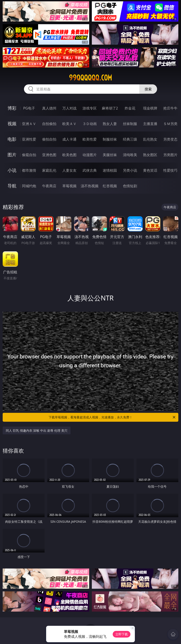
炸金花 (130, 108)
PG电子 (29, 108)
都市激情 (29, 170)
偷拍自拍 (49, 139)
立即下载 (122, 634)
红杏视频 (110, 186)
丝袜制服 (130, 124)
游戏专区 (90, 108)
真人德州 (49, 108)
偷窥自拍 (29, 155)
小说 (12, 170)
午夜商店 (49, 186)
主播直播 (150, 124)
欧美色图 (69, 155)
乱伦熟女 (150, 139)
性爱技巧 (170, 170)
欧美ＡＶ (69, 124)
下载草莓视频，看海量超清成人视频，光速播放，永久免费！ (112, 417)
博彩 (12, 108)
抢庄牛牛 (170, 108)
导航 (12, 186)
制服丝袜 (110, 139)
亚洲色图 (49, 155)
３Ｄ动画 (90, 124)
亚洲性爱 (29, 139)
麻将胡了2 (110, 108)
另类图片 (170, 155)
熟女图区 (150, 155)
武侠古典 (90, 170)
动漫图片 (90, 155)
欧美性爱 (90, 139)
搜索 (148, 89)
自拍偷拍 (49, 124)
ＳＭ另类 (170, 124)
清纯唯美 (130, 155)
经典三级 (130, 139)
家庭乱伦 (49, 170)
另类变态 (170, 139)
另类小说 (130, 170)
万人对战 (69, 108)
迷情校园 (110, 170)
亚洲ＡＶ (29, 124)
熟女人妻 (110, 124)
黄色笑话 (150, 170)
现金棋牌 (150, 108)
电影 (12, 139)
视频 (12, 124)
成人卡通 (69, 139)
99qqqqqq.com (90, 78)
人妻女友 (69, 170)
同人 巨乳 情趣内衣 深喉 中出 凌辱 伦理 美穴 (36, 430)
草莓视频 (69, 186)
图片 (12, 155)
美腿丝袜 (110, 155)
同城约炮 (29, 186)
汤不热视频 (90, 186)
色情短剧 (130, 186)
